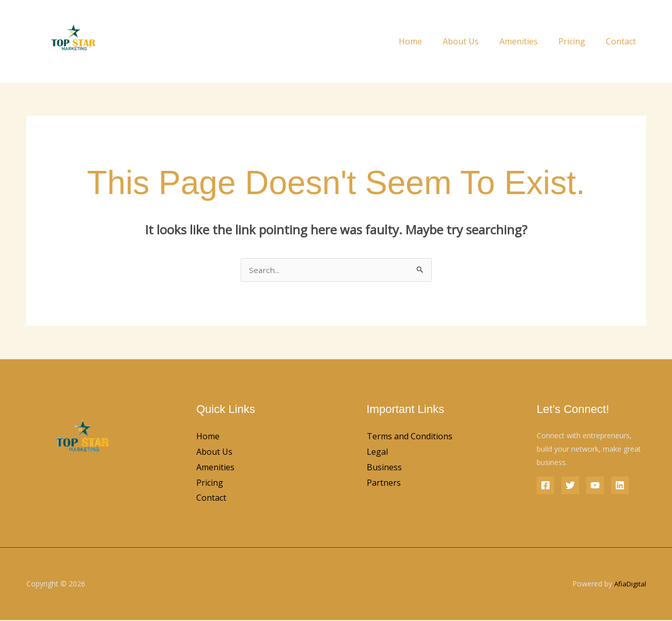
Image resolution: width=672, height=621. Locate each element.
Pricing (578, 41)
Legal (377, 453)
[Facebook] (545, 486)
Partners (384, 484)
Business (384, 468)
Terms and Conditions (410, 437)
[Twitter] (570, 486)
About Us (475, 41)
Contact (623, 41)
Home (429, 41)
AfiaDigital (629, 585)
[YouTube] (595, 486)
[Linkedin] (620, 486)
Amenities (529, 41)
